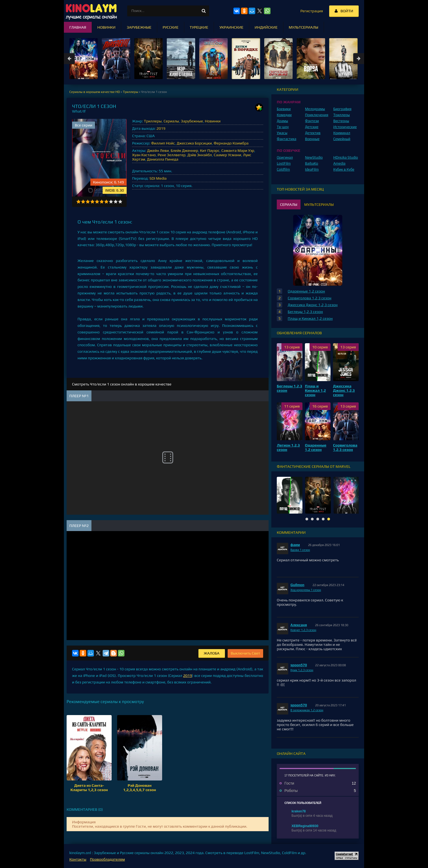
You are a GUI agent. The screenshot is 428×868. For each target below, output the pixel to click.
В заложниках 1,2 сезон (307, 710)
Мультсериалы (304, 27)
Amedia (339, 163)
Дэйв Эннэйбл (200, 155)
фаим (295, 545)
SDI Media (158, 178)
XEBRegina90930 (305, 826)
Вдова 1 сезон (300, 550)
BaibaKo (312, 163)
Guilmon (297, 585)
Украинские (231, 27)
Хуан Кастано (144, 155)
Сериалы (171, 121)
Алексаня (299, 625)
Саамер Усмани (227, 155)
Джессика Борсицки (194, 143)
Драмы (282, 121)
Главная (78, 27)
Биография (342, 109)
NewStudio (314, 157)
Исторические (345, 127)
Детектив (313, 133)
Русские (171, 27)
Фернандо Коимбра (231, 143)
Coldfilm (283, 169)
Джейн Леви (158, 150)
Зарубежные (192, 121)
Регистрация (312, 11)
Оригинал (285, 157)
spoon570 (299, 665)
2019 (161, 128)
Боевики (284, 109)
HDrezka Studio (346, 157)
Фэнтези (312, 121)
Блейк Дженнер (184, 150)
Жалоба (212, 653)
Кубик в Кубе (344, 169)
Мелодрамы (315, 109)
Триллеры (153, 121)
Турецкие (199, 27)
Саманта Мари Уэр (238, 150)
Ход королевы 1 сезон (306, 590)
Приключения (317, 115)
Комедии (284, 115)
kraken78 (299, 811)
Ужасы (282, 133)
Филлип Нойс (163, 143)
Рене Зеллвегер (171, 155)
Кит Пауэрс (210, 150)
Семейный (342, 139)
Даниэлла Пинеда (163, 159)
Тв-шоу (283, 127)
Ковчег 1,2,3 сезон (303, 630)
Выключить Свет (245, 653)
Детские (312, 127)
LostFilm (284, 163)
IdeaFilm (312, 169)
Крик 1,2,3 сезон (302, 670)
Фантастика (287, 139)
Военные (312, 139)
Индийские (266, 27)
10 (120, 202)
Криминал (342, 133)
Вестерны (341, 121)
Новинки (213, 121)
